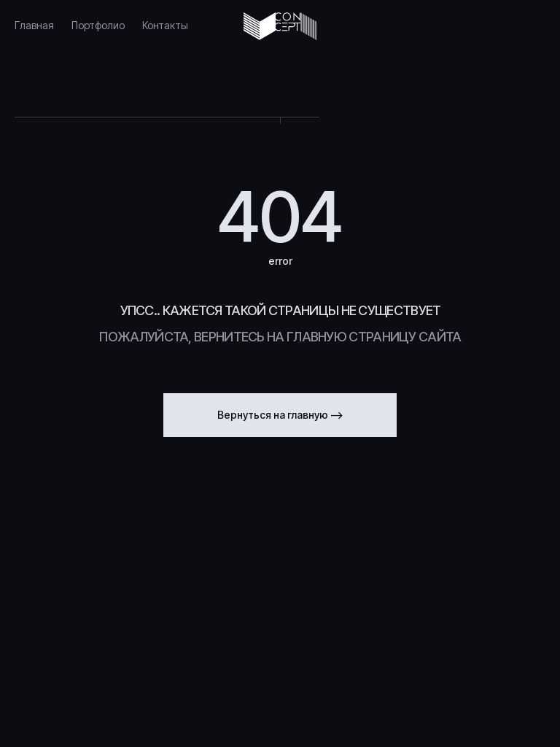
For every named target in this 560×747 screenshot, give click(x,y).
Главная (34, 25)
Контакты (165, 25)
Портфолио (98, 25)
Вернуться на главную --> (280, 415)
